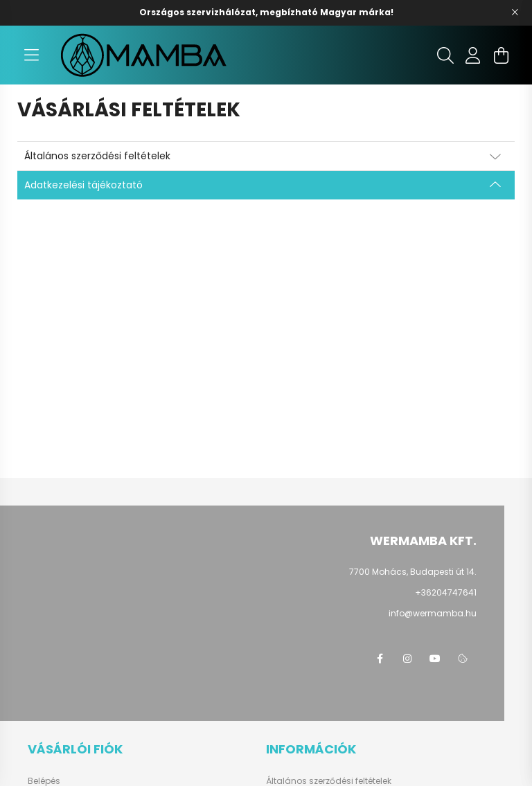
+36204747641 (446, 592)
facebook (380, 659)
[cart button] (501, 55)
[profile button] (473, 55)
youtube (435, 659)
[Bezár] (515, 12)
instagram (407, 659)
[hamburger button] (31, 55)
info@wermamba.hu (433, 613)
